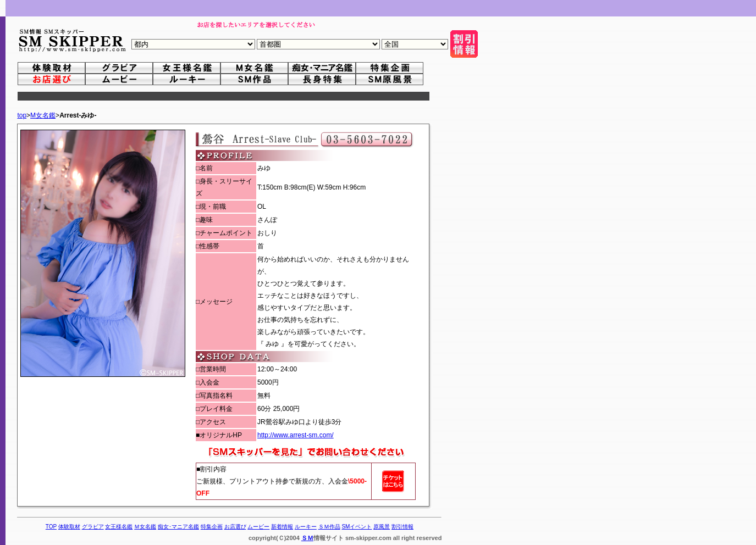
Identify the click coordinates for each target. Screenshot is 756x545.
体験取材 (69, 527)
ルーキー (306, 527)
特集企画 (212, 527)
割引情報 (402, 527)
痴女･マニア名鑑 (178, 527)
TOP (51, 527)
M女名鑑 (43, 115)
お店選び (235, 527)
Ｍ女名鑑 (145, 527)
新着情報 (282, 527)
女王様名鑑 (119, 527)
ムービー (258, 527)
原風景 (382, 527)
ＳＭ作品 (329, 527)
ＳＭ (307, 538)
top (22, 115)
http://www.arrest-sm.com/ (296, 435)
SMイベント (357, 527)
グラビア (93, 527)
